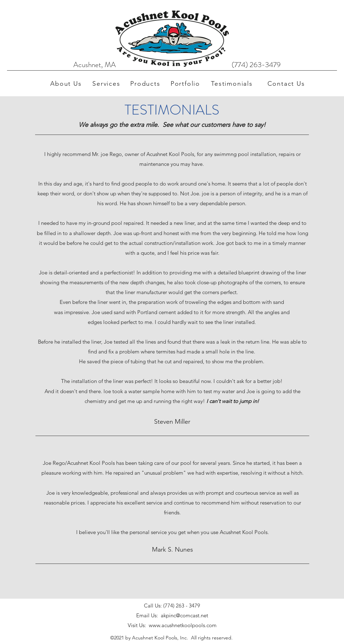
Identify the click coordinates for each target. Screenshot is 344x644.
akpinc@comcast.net (184, 615)
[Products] (146, 84)
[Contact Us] (287, 84)
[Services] (107, 84)
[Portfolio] (186, 84)
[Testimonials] (233, 84)
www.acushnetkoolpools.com (183, 625)
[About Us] (67, 84)
